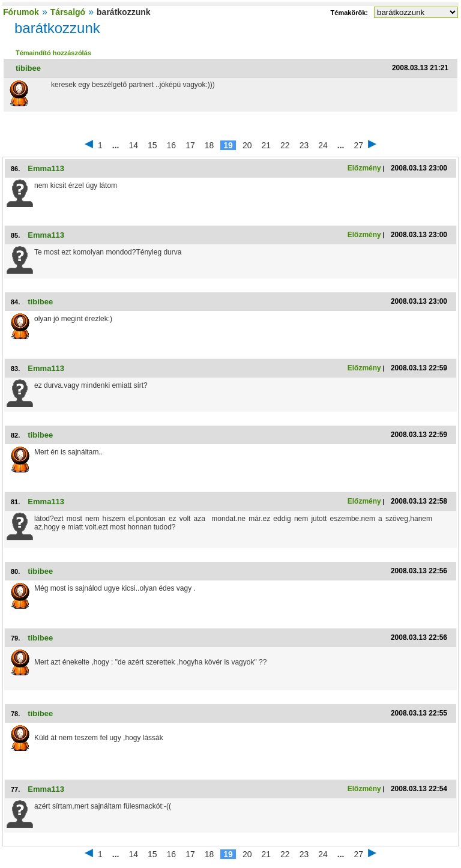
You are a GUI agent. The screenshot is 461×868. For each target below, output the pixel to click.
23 (304, 145)
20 (247, 145)
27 (358, 145)
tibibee (28, 68)
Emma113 (46, 168)
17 (190, 145)
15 (152, 145)
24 (323, 145)
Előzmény (364, 168)
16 (172, 145)
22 (285, 145)
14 (133, 145)
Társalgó (68, 12)
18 (209, 145)
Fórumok (21, 12)
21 (266, 145)
